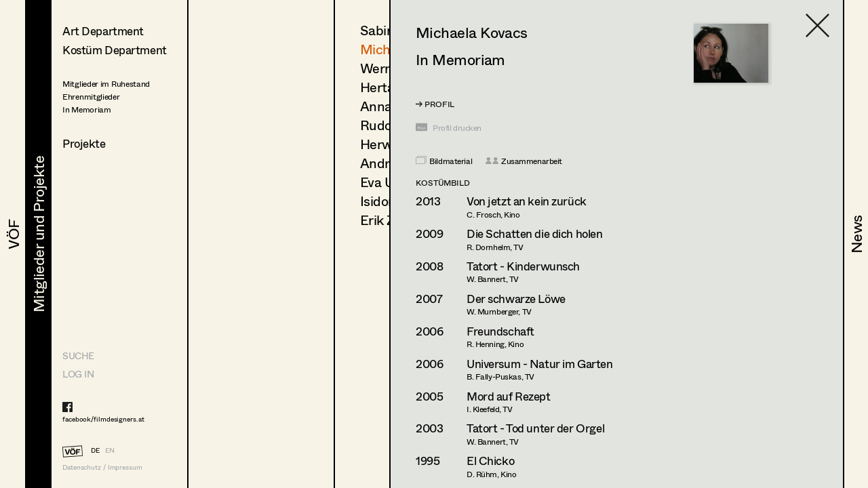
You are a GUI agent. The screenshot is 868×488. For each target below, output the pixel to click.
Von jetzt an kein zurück (527, 201)
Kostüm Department (115, 50)
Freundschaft (500, 331)
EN (110, 450)
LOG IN (78, 374)
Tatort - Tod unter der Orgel (535, 428)
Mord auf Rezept (509, 396)
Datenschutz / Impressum (102, 467)
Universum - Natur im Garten (540, 364)
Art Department (103, 31)
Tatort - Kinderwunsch (523, 266)
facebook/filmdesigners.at (103, 419)
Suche (78, 355)
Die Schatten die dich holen (535, 233)
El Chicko (490, 461)
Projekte (84, 143)
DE (95, 450)
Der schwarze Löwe (516, 299)
